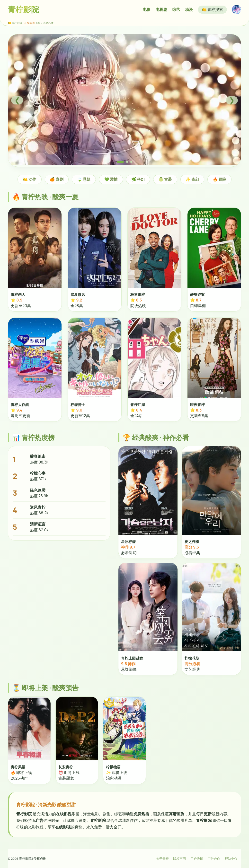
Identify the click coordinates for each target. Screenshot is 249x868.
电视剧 (161, 9)
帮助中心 (231, 859)
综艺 (176, 9)
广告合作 (214, 859)
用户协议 (197, 859)
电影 (147, 9)
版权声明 (179, 859)
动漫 (189, 9)
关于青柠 (162, 859)
